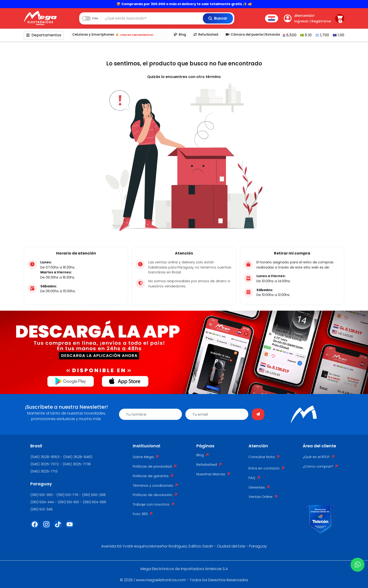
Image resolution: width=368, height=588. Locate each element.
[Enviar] (258, 414)
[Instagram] (48, 527)
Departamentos (44, 35)
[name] (150, 414)
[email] (217, 414)
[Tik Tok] (59, 527)
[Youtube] (71, 527)
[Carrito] (340, 18)
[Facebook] (36, 527)
